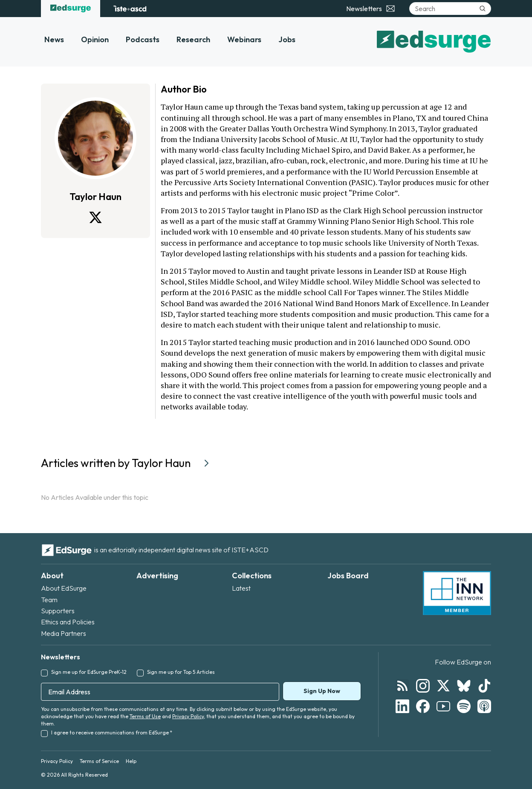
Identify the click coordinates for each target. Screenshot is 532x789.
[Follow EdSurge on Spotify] (464, 706)
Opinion (95, 39)
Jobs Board (348, 576)
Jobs (287, 39)
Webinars (244, 39)
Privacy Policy (188, 716)
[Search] (450, 9)
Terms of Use (145, 716)
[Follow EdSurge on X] (443, 686)
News (54, 39)
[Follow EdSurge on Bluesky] (464, 686)
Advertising (157, 576)
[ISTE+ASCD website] (130, 9)
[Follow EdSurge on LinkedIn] (402, 706)
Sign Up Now (322, 691)
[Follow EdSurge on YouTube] (443, 706)
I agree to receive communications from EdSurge (112, 732)
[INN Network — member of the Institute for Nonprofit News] (457, 593)
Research (193, 39)
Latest (241, 588)
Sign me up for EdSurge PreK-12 (89, 672)
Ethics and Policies (68, 622)
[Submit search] (483, 9)
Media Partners (64, 633)
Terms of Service (99, 761)
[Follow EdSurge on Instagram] (423, 686)
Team (49, 600)
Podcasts (143, 39)
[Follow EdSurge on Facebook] (423, 706)
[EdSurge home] (71, 9)
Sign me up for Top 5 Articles (181, 672)
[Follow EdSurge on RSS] (402, 686)
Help (131, 761)
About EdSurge (64, 588)
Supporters (58, 611)
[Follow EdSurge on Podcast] (484, 706)
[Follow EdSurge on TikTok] (484, 686)
